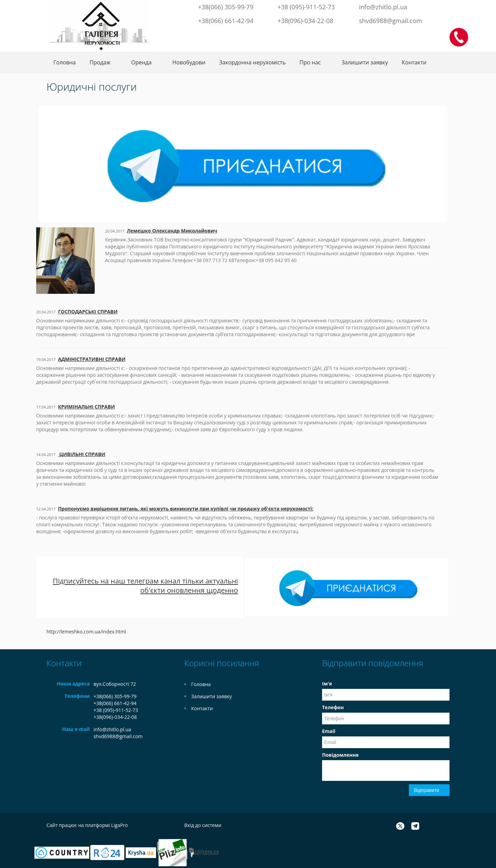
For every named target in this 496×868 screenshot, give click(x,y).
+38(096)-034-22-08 (306, 21)
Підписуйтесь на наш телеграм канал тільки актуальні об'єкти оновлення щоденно (145, 585)
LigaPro (119, 825)
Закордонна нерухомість (252, 62)
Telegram (410, 34)
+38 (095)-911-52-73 (306, 7)
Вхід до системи (203, 825)
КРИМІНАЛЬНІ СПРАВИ (86, 407)
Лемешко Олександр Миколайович (172, 231)
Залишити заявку (365, 62)
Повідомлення (340, 755)
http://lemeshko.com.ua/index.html (86, 632)
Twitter (399, 34)
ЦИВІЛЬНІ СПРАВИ (81, 454)
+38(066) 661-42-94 (226, 21)
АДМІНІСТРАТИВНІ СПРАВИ (92, 359)
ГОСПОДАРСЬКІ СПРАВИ (88, 312)
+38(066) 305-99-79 (226, 7)
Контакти (414, 62)
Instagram (422, 34)
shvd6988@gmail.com (390, 21)
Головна (65, 62)
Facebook (389, 34)
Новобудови (189, 62)
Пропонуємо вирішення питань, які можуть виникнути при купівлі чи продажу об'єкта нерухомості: (185, 509)
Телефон (333, 707)
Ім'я (327, 684)
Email (329, 731)
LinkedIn (433, 34)
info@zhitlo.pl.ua (383, 7)
